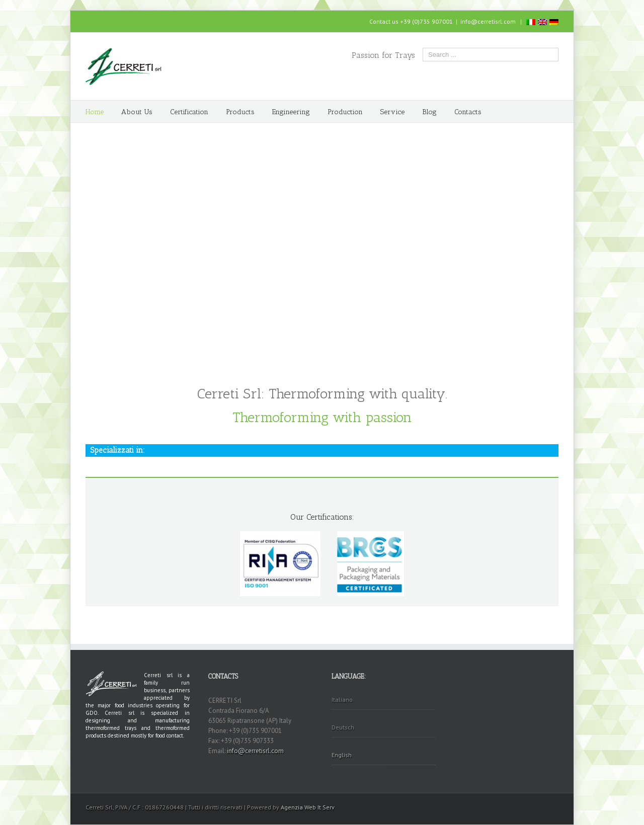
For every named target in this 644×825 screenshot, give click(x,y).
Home (95, 112)
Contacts (468, 112)
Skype (105, 21)
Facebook (88, 20)
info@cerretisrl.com (488, 21)
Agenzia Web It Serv (308, 807)
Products (240, 112)
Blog (429, 112)
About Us (137, 112)
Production (345, 112)
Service (392, 112)
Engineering (291, 112)
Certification (189, 112)
